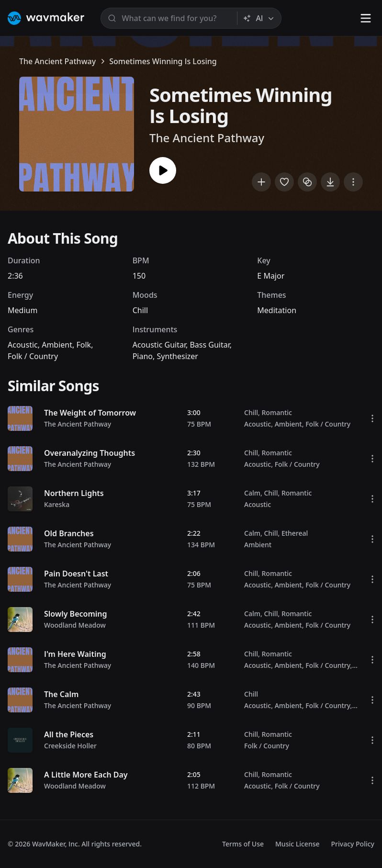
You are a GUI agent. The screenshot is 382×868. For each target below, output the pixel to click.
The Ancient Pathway (57, 61)
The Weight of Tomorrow (90, 413)
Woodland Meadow (75, 625)
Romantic (276, 412)
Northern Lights (74, 493)
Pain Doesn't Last (76, 574)
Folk (84, 345)
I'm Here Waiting (75, 654)
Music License (298, 844)
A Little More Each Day (86, 775)
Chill (140, 310)
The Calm (61, 694)
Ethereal (295, 533)
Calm (252, 493)
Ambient (57, 345)
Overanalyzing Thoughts (90, 453)
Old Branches (69, 533)
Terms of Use (243, 844)
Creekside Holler (70, 746)
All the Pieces (69, 734)
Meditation (277, 310)
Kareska (57, 504)
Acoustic (23, 345)
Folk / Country (33, 356)
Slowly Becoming (76, 614)
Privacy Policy (353, 844)
